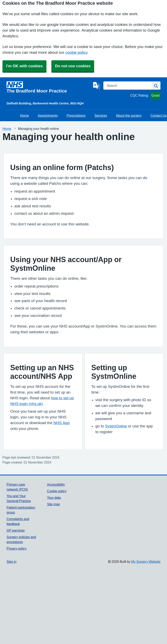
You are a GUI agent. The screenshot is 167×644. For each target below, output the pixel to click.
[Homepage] (49, 87)
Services (101, 115)
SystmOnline (116, 426)
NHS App (61, 423)
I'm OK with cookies (24, 66)
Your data (54, 498)
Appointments (48, 115)
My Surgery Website (146, 562)
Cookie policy (57, 491)
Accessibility (56, 484)
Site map (54, 504)
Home (24, 115)
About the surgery (129, 115)
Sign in (11, 562)
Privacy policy (16, 548)
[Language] (97, 86)
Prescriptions (76, 115)
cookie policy (76, 52)
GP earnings (16, 530)
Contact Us (159, 115)
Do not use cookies (73, 66)
